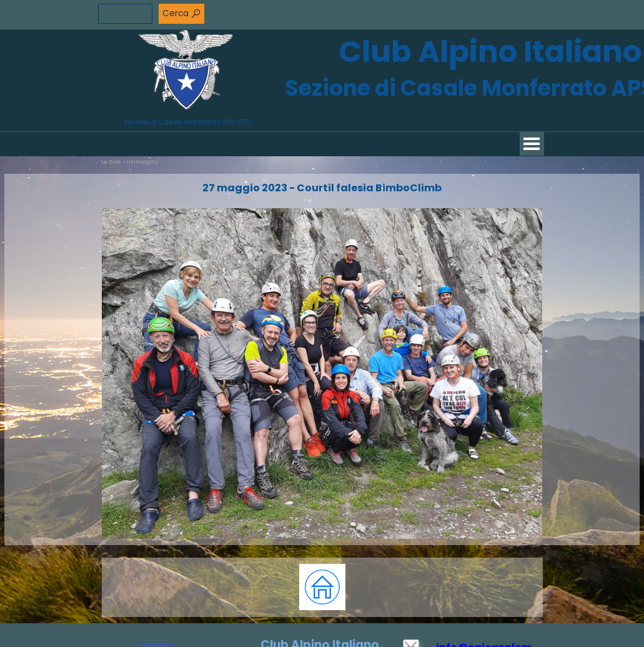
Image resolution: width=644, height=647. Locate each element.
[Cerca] (125, 14)
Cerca (176, 13)
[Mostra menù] (532, 143)
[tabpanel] (322, 587)
